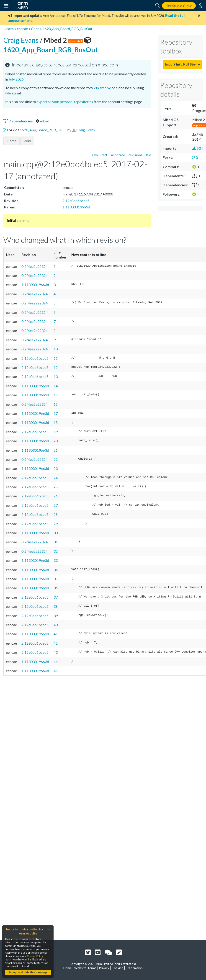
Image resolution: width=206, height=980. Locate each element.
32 (56, 551)
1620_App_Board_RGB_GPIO (43, 130)
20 (56, 441)
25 (56, 487)
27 (56, 505)
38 (56, 606)
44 (56, 662)
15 (56, 395)
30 (56, 533)
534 (198, 148)
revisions (135, 155)
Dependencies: (19, 121)
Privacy (104, 968)
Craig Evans (22, 40)
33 (56, 560)
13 (56, 376)
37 (56, 597)
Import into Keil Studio (180, 64)
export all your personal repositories (65, 102)
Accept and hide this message (28, 972)
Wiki (27, 141)
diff (104, 155)
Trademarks (134, 968)
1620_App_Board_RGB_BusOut (67, 29)
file (149, 155)
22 (56, 459)
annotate (118, 155)
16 (56, 404)
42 (56, 643)
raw (95, 155)
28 (56, 514)
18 (56, 422)
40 (56, 625)
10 (56, 349)
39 (56, 616)
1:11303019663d (76, 207)
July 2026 (16, 79)
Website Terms (85, 968)
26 (56, 496)
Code (35, 29)
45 (56, 671)
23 (56, 468)
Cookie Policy (35, 956)
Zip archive (102, 88)
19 (56, 432)
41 (56, 634)
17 (56, 413)
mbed (42, 121)
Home (12, 141)
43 (56, 652)
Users (9, 29)
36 (56, 588)
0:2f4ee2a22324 (35, 266)
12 (56, 367)
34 (56, 570)
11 (56, 358)
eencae (22, 29)
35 (56, 579)
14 (56, 386)
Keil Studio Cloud (179, 6)
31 (56, 542)
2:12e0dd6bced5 (76, 201)
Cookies (117, 968)
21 (56, 450)
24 (56, 478)
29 (56, 524)
